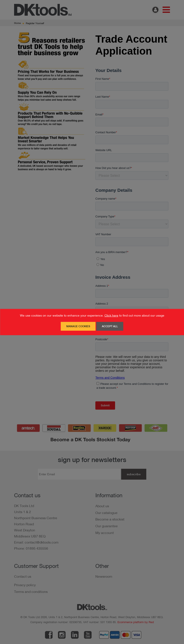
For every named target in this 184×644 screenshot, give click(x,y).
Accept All (110, 326)
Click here (111, 315)
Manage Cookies (78, 326)
